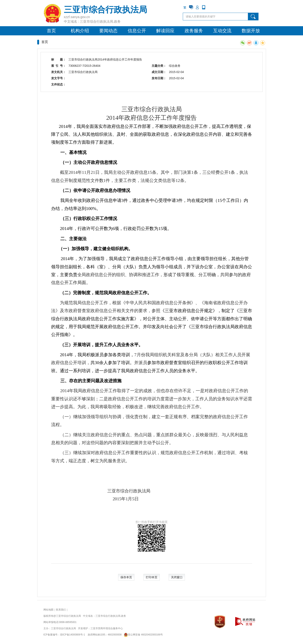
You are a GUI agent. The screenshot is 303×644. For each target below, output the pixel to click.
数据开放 (251, 31)
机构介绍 (80, 31)
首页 (51, 31)
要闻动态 (108, 31)
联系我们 (61, 610)
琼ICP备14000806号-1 (73, 635)
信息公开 (137, 31)
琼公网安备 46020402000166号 (143, 635)
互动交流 (222, 31)
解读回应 (165, 31)
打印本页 (152, 577)
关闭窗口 (177, 577)
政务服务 (194, 31)
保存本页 (126, 577)
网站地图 (48, 610)
